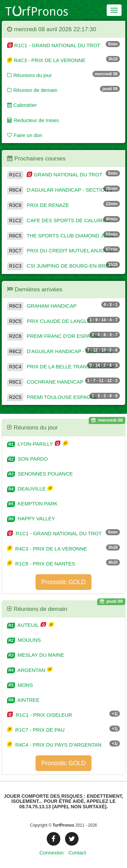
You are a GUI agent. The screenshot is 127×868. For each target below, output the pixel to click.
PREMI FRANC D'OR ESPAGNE (54, 336)
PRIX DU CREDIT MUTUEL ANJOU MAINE (66, 250)
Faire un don (25, 135)
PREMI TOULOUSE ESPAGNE (52, 397)
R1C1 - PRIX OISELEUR (40, 715)
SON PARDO (27, 459)
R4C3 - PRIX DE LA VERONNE (46, 60)
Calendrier (22, 105)
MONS (20, 685)
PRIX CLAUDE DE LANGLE (49, 321)
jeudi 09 (111, 601)
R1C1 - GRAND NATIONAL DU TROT (54, 45)
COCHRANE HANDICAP (45, 382)
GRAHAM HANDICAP (42, 306)
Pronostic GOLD (63, 582)
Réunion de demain (32, 90)
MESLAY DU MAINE (36, 655)
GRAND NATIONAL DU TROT (55, 175)
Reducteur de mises (33, 120)
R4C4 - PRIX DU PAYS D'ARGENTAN (54, 745)
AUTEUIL (24, 625)
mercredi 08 (107, 420)
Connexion (51, 853)
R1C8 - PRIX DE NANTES (41, 564)
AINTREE (23, 700)
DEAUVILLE (27, 489)
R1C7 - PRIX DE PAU (36, 730)
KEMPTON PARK (32, 504)
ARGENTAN (27, 670)
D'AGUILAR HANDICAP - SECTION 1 (60, 190)
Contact (77, 853)
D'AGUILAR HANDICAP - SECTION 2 (60, 351)
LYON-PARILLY (31, 444)
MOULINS (24, 640)
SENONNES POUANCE (40, 474)
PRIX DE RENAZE (38, 205)
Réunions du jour (29, 75)
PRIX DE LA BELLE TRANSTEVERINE (61, 367)
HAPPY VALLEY (31, 518)
